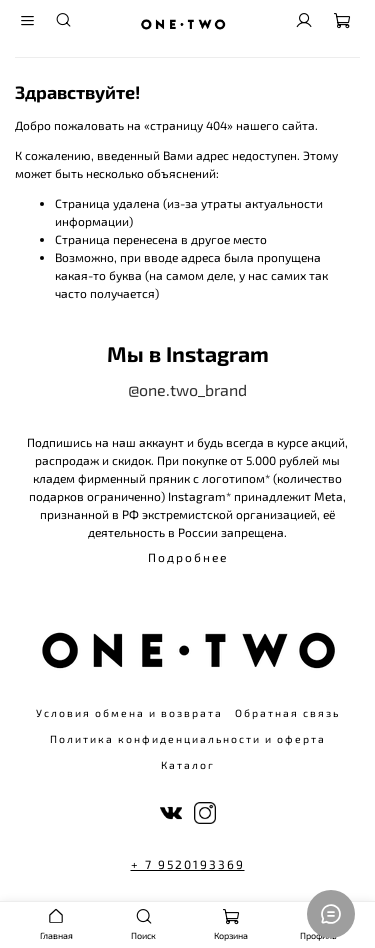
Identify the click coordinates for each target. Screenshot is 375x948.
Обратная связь (287, 713)
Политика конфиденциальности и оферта (188, 739)
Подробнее (188, 557)
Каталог (188, 765)
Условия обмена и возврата (129, 713)
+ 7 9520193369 (188, 864)
